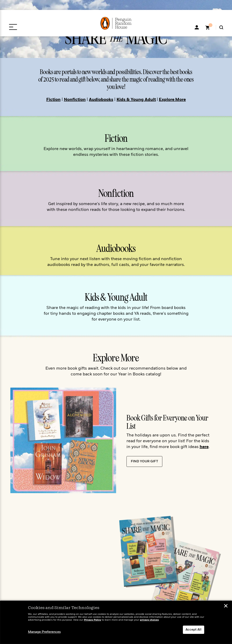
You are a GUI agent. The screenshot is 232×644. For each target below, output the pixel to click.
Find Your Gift (144, 461)
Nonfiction (75, 100)
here (204, 447)
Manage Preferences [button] (44, 632)
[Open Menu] (13, 27)
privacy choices (149, 620)
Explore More (172, 100)
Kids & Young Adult (136, 100)
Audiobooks (101, 100)
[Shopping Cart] (209, 29)
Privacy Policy (93, 620)
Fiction (53, 100)
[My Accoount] (197, 27)
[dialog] (116, 622)
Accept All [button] (194, 630)
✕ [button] (226, 607)
